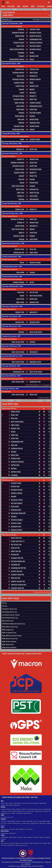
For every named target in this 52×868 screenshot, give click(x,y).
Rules (25, 837)
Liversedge (21, 53)
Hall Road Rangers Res (18, 561)
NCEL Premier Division (9, 409)
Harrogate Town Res (17, 558)
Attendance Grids (27, 813)
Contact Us (20, 837)
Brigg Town (33, 249)
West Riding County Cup (10, 627)
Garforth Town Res (17, 571)
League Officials (4, 837)
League (11, 803)
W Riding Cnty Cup (5, 813)
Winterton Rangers (17, 520)
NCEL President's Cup (9, 633)
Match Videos (17, 805)
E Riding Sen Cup (21, 811)
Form (12, 817)
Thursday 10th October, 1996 (12, 143)
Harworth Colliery (19, 43)
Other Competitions (34, 803)
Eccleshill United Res (17, 575)
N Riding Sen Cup (39, 811)
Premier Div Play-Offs (33, 809)
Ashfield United (16, 472)
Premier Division (18, 803)
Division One (25, 803)
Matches (26, 6)
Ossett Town (33, 99)
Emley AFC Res (15, 548)
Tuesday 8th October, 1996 (11, 133)
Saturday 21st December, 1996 (12, 306)
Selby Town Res (16, 578)
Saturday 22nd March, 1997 (11, 376)
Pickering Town (34, 69)
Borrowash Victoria (35, 33)
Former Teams (29, 829)
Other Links (24, 845)
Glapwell (22, 39)
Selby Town (21, 119)
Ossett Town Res (16, 551)
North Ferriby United (18, 186)
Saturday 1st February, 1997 (12, 346)
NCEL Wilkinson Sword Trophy (12, 636)
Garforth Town (20, 86)
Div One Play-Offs (47, 809)
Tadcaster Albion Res (17, 588)
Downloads (36, 837)
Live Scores (11, 6)
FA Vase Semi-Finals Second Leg (13, 379)
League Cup (4, 811)
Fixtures (7, 803)
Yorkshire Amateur (35, 103)
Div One (40, 809)
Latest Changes (4, 833)
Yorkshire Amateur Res (18, 581)
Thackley (32, 116)
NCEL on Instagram (15, 843)
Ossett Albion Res (16, 538)
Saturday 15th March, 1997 (11, 366)
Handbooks (30, 837)
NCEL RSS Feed (11, 845)
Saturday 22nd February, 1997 (12, 356)
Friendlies (13, 813)
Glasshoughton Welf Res (18, 568)
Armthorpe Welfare (18, 73)
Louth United (20, 106)
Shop (2, 843)
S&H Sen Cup (47, 811)
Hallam (32, 59)
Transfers (3, 805)
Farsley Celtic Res (16, 541)
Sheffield (21, 123)
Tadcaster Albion (35, 29)
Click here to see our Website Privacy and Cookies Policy (26, 866)
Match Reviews (43, 803)
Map (17, 829)
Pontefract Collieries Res (19, 585)
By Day (9, 809)
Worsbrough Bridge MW (18, 513)
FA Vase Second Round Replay (12, 279)
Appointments (12, 833)
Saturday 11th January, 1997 (12, 316)
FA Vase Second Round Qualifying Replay (15, 136)
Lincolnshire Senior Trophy (11, 615)
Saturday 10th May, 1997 (10, 389)
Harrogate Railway (35, 49)
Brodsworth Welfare (18, 33)
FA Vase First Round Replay (11, 206)
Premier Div (24, 809)
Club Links (18, 845)
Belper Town (33, 219)
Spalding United (35, 322)
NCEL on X (7, 843)
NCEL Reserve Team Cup (10, 639)
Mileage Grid (22, 829)
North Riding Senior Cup (10, 618)
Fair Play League (11, 821)
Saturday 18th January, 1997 (12, 326)
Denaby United (20, 36)
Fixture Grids (19, 813)
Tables (33, 6)
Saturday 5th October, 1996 (11, 63)
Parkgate (21, 56)
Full (2, 817)
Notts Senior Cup (8, 621)
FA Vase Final (6, 392)
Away (9, 817)
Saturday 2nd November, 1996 (12, 153)
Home (3, 6)
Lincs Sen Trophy (30, 811)
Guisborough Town (19, 372)
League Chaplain (13, 837)
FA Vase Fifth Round (9, 349)
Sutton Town (20, 76)
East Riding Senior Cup (10, 612)
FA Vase (5, 606)
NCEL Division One (8, 480)
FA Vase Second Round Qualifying (13, 66)
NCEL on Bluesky (43, 843)
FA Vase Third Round (9, 289)
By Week (13, 809)
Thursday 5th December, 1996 (12, 266)
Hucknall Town (34, 86)
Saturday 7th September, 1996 (12, 23)
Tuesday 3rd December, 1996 (12, 257)
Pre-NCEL (3, 839)
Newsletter (47, 837)
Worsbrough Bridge (18, 130)
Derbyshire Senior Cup (10, 609)
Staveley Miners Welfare (17, 59)
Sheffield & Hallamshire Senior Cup (14, 624)
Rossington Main (35, 123)
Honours (42, 837)
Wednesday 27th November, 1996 (13, 243)
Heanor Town (20, 46)
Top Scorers (41, 6)
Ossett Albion (34, 73)
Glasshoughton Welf (36, 39)
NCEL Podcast (10, 805)
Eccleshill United (19, 83)
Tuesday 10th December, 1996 (12, 276)
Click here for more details (42, 592)
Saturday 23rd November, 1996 (12, 213)
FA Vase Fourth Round (9, 319)
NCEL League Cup (8, 630)
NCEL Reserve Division (9, 535)
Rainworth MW (34, 56)
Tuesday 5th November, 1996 (12, 203)
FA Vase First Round (9, 156)
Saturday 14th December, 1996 (12, 286)
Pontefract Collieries (36, 43)
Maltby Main (20, 109)
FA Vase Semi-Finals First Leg (12, 369)
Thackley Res (15, 555)
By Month (18, 809)
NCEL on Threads (34, 843)
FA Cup (4, 603)
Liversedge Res (15, 565)
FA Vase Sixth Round (9, 359)
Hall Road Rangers (35, 46)
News (19, 6)
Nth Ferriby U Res (16, 545)
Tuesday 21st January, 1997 (11, 336)
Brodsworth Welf (16, 527)
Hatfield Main (34, 183)
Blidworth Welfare (35, 79)
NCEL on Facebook (25, 843)
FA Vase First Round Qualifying (12, 26)
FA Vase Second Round (10, 216)
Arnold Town (33, 109)
